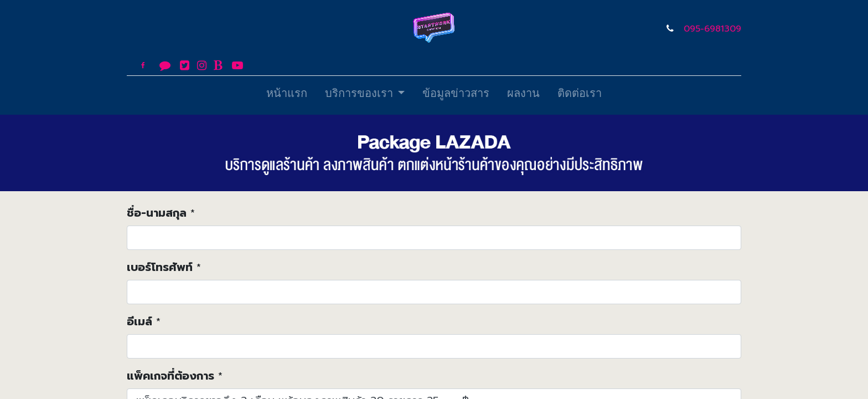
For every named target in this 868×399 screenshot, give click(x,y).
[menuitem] (287, 95)
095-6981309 (712, 29)
